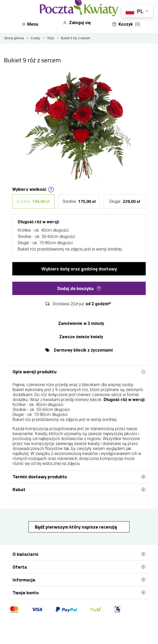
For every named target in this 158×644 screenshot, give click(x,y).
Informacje (79, 580)
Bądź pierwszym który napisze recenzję (76, 527)
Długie (125, 201)
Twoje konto (79, 592)
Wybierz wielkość (33, 189)
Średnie (79, 201)
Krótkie (33, 201)
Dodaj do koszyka (79, 288)
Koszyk (126, 24)
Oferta (79, 567)
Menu (30, 24)
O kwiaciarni (79, 554)
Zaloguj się (77, 23)
